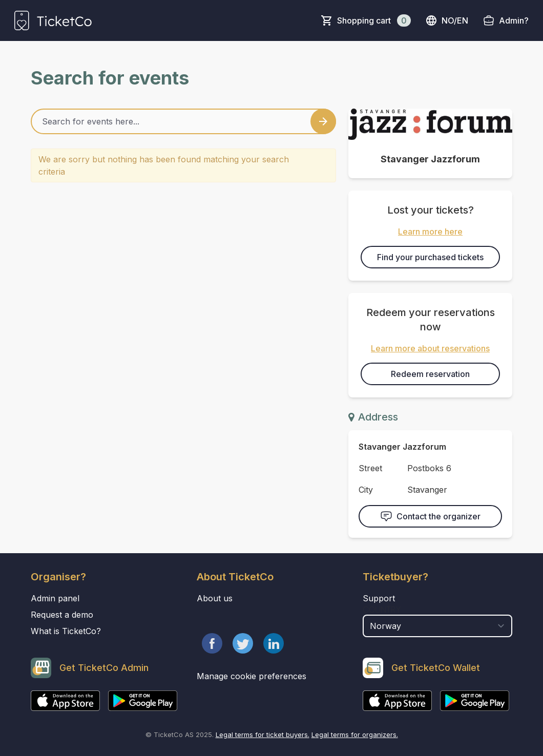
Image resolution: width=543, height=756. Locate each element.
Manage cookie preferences (252, 676)
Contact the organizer (430, 516)
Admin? (514, 20)
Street (370, 468)
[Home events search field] (183, 121)
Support (379, 598)
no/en (447, 20)
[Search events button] (323, 121)
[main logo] (53, 20)
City (366, 490)
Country (382, 610)
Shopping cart (374, 20)
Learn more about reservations (430, 348)
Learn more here (430, 232)
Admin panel (55, 598)
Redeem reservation (430, 374)
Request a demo (62, 615)
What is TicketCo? (66, 631)
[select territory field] (437, 626)
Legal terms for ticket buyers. (263, 734)
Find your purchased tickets (430, 257)
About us (215, 598)
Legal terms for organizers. (355, 734)
